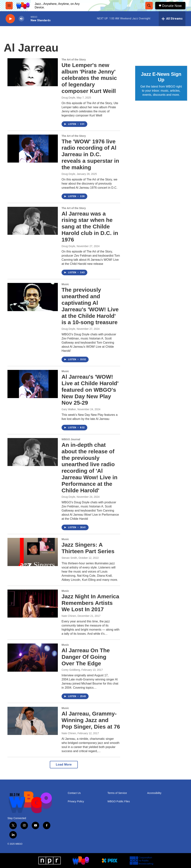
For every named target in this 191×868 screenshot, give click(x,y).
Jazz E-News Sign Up (161, 77)
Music (65, 284)
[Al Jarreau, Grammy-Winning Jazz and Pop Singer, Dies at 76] (33, 721)
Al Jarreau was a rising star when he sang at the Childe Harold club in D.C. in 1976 (90, 227)
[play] (10, 19)
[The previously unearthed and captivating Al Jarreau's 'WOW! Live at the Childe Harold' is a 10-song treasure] (33, 297)
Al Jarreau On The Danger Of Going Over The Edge (86, 657)
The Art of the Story (74, 60)
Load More (64, 765)
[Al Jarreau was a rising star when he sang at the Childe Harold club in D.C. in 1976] (33, 221)
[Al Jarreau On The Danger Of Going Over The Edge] (33, 657)
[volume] (21, 19)
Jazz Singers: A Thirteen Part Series (88, 548)
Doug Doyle (68, 98)
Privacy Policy (76, 801)
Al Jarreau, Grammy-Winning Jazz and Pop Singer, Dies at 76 (91, 720)
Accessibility (154, 793)
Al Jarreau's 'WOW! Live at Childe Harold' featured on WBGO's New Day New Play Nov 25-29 (90, 390)
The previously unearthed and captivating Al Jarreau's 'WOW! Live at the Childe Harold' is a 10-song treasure (90, 306)
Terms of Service (117, 793)
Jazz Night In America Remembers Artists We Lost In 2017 (90, 603)
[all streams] (172, 19)
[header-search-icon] (149, 6)
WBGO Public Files (119, 801)
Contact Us (74, 793)
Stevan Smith (69, 558)
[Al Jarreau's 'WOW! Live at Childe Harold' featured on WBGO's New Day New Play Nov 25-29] (33, 384)
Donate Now (172, 6)
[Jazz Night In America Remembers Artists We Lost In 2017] (33, 604)
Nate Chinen (69, 616)
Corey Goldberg (71, 670)
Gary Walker (69, 409)
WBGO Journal (71, 439)
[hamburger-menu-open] (9, 6)
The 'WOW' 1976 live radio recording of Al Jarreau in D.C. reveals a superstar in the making (90, 154)
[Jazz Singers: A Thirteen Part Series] (33, 552)
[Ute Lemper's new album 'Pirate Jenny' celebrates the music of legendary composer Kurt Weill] (33, 72)
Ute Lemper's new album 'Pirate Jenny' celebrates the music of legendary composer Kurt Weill (89, 78)
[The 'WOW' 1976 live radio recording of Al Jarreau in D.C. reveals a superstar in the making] (33, 149)
